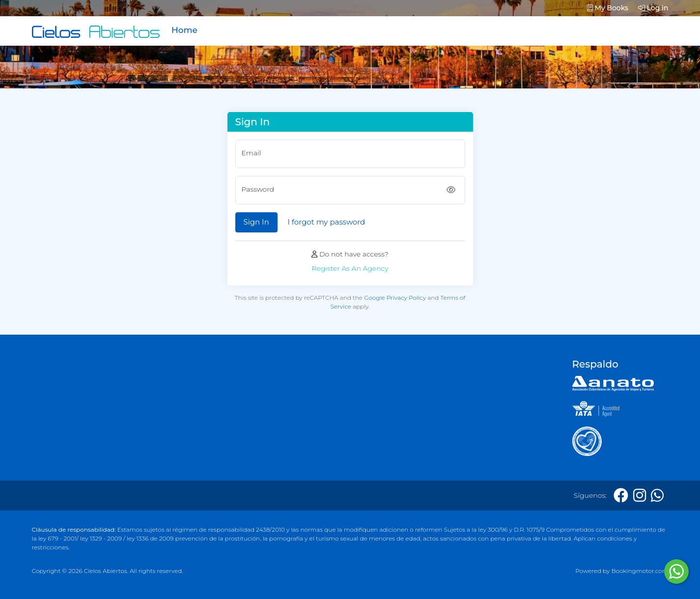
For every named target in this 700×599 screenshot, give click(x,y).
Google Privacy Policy (395, 298)
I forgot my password (326, 222)
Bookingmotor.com (640, 571)
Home (184, 30)
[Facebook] (621, 496)
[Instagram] (640, 496)
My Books (608, 8)
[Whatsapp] (657, 496)
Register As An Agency (350, 268)
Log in (653, 8)
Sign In (256, 222)
